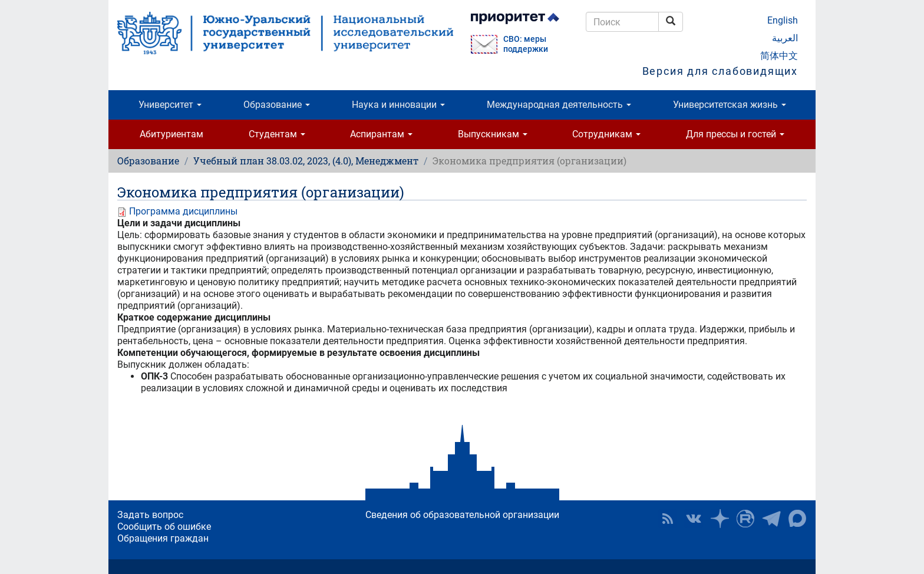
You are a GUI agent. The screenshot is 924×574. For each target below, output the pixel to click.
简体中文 (779, 56)
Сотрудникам (606, 134)
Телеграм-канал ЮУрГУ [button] (771, 519)
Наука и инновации (398, 105)
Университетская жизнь (730, 105)
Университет (170, 105)
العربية (785, 38)
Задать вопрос (150, 515)
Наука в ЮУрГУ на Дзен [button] (720, 519)
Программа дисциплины (183, 211)
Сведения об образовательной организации (462, 515)
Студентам (277, 134)
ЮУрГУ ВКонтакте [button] (694, 519)
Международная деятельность (559, 105)
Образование (277, 105)
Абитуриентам (171, 134)
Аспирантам (381, 134)
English (783, 20)
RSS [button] (668, 519)
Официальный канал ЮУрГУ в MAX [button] (797, 519)
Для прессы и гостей (735, 134)
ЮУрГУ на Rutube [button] (745, 519)
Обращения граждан (163, 538)
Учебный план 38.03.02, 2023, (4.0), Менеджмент (306, 161)
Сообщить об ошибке (164, 527)
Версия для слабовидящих (720, 71)
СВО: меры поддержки (526, 44)
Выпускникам (493, 134)
